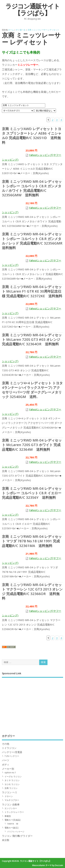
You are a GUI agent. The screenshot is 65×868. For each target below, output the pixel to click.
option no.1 (10, 773)
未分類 (6, 840)
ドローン (9, 796)
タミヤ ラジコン (12, 780)
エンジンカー (11, 808)
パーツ (6, 760)
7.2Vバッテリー (12, 756)
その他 (6, 744)
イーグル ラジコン (13, 777)
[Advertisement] (32, 703)
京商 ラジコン (11, 788)
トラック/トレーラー (14, 812)
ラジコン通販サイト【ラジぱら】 (32, 10)
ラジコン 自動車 (11, 805)
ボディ (6, 765)
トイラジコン (9, 748)
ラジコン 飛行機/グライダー (17, 836)
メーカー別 (8, 769)
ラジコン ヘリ (10, 792)
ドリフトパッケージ (16, 831)
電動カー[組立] (11, 828)
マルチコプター (12, 800)
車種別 (8, 816)
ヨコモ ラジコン (12, 784)
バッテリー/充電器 (12, 752)
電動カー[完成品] (12, 820)
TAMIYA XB (13, 824)
